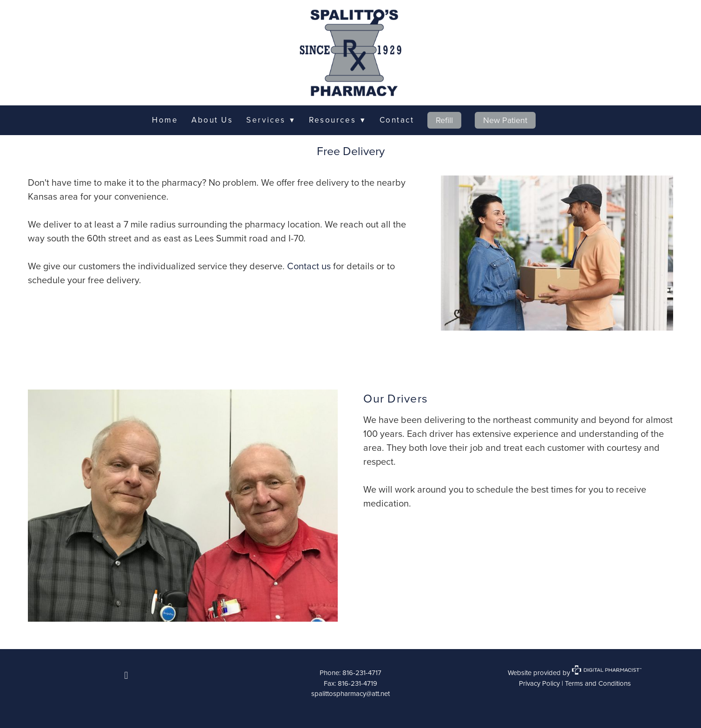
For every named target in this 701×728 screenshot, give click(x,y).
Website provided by (575, 673)
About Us (212, 120)
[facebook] (126, 675)
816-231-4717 (362, 673)
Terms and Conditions (598, 683)
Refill (444, 120)
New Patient (505, 120)
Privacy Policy (539, 683)
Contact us (309, 266)
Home (165, 120)
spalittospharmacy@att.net (350, 693)
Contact (397, 120)
